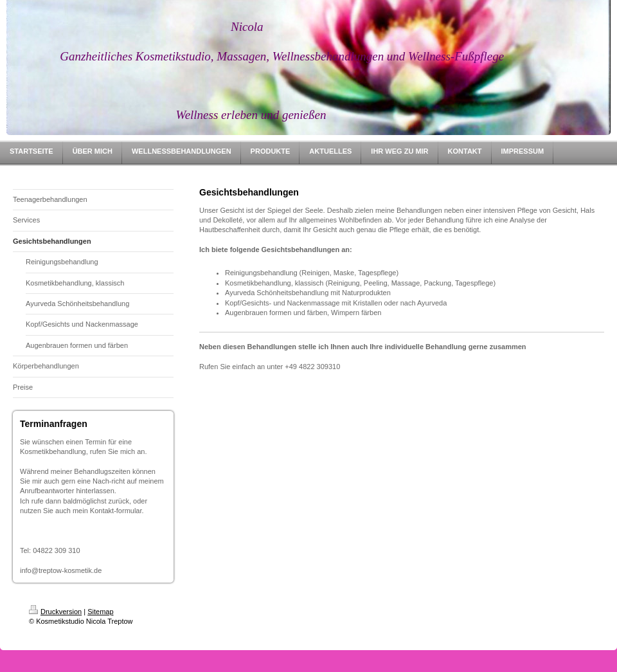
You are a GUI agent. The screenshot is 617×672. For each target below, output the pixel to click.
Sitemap (100, 612)
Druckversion (55, 612)
